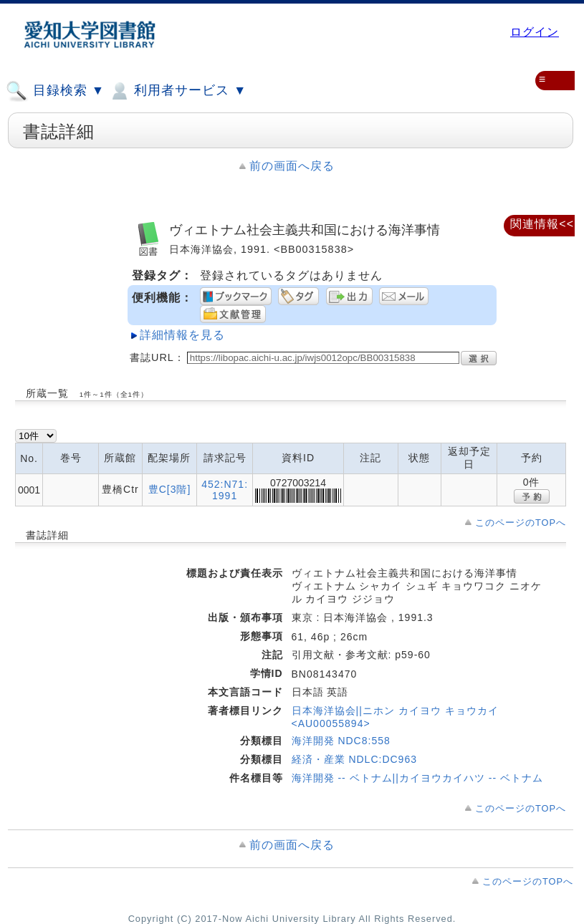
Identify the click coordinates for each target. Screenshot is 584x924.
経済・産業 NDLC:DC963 (354, 759)
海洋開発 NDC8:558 (341, 741)
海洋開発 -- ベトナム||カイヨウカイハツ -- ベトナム (417, 778)
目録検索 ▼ (55, 91)
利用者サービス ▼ (177, 91)
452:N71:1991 (225, 490)
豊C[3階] (170, 489)
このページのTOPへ (521, 523)
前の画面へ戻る (292, 166)
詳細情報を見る (182, 335)
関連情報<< (542, 224)
